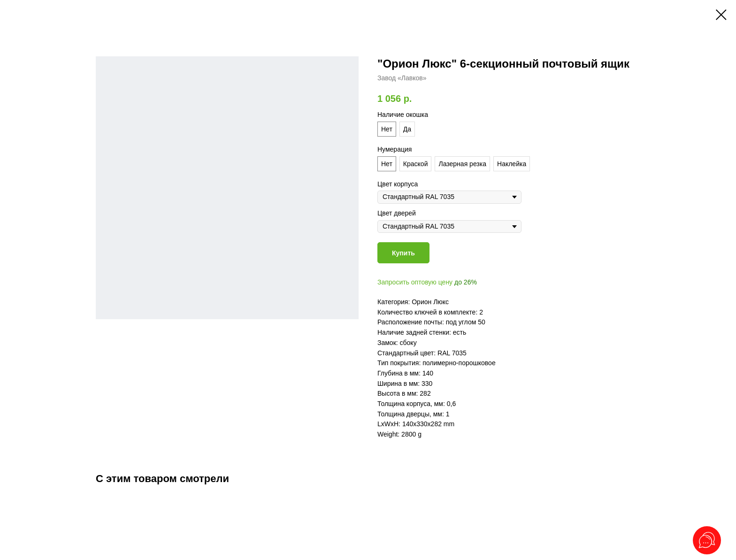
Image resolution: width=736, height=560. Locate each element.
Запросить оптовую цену (415, 282)
